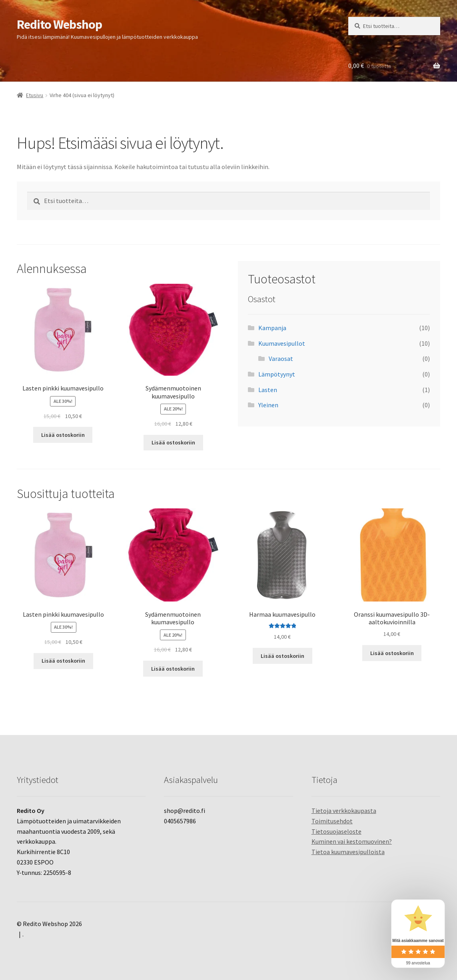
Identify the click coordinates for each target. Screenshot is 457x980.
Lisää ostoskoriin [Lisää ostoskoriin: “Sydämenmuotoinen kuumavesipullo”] (173, 442)
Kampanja (272, 328)
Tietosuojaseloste (336, 831)
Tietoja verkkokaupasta (344, 811)
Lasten (268, 390)
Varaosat (281, 359)
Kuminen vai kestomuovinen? (352, 841)
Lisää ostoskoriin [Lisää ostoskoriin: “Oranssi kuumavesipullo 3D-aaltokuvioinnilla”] (392, 653)
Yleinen (268, 405)
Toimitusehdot (332, 821)
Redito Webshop (59, 24)
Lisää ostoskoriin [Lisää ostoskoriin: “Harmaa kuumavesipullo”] (282, 656)
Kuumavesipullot (282, 343)
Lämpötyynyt (277, 374)
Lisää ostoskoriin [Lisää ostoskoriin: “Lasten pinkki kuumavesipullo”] (63, 435)
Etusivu (35, 95)
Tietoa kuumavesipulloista (348, 852)
